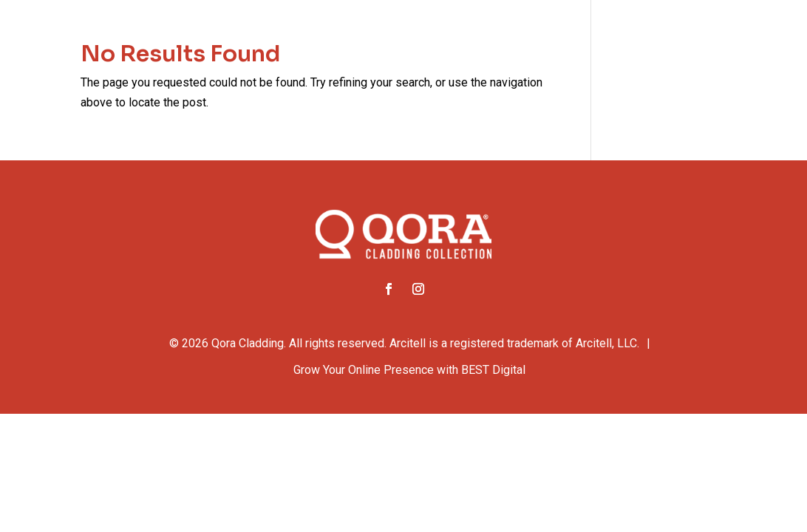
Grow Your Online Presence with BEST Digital (409, 370)
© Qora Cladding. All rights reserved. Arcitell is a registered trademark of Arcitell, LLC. (404, 343)
